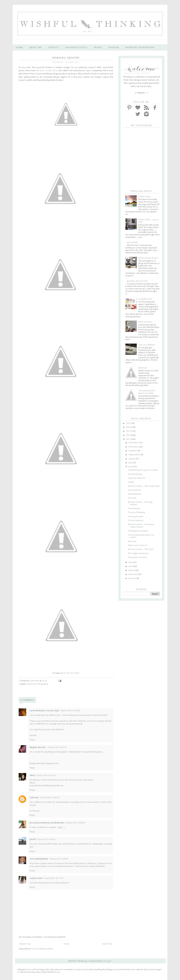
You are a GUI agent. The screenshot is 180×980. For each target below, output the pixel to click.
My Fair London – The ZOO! (141, 549)
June (131, 466)
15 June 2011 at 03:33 (50, 797)
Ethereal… (143, 368)
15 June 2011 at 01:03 (46, 775)
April (131, 566)
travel (98, 47)
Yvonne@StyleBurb (39, 859)
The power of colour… (138, 557)
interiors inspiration (140, 47)
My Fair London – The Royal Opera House (141, 526)
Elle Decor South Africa (47, 70)
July (130, 463)
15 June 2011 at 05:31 (46, 839)
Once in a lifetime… (147, 345)
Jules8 (33, 839)
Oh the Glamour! (136, 520)
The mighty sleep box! (138, 553)
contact (54, 47)
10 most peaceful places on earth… (147, 392)
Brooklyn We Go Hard (137, 281)
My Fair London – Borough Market (140, 503)
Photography (42, 684)
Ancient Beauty (135, 474)
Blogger (108, 961)
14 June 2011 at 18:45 (70, 710)
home (20, 47)
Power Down (144, 196)
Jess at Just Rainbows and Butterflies (47, 823)
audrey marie (36, 878)
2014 (128, 427)
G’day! (131, 482)
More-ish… (133, 541)
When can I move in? (138, 545)
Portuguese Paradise (138, 531)
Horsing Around (135, 516)
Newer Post (25, 944)
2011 (128, 439)
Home (66, 944)
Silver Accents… (146, 322)
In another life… (146, 299)
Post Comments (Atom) (42, 949)
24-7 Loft (132, 498)
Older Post (107, 944)
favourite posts (76, 47)
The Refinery (134, 508)
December (134, 443)
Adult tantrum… (135, 494)
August (132, 459)
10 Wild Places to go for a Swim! (143, 470)
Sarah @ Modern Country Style (44, 710)
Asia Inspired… (135, 490)
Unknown (34, 797)
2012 (128, 435)
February (133, 574)
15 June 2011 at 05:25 (75, 823)
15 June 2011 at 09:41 (59, 859)
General (31, 684)
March (132, 570)
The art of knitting (136, 512)
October (133, 451)
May (131, 562)
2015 (128, 423)
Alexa (32, 775)
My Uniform (132, 242)
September (134, 454)
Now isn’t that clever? (148, 258)
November (134, 447)
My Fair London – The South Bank (144, 486)
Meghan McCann (38, 747)
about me (36, 47)
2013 (128, 431)
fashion (114, 47)
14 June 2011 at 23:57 (57, 747)
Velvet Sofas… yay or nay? (148, 221)
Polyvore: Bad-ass (137, 478)
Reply (32, 740)
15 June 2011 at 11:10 (53, 878)
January (132, 578)
